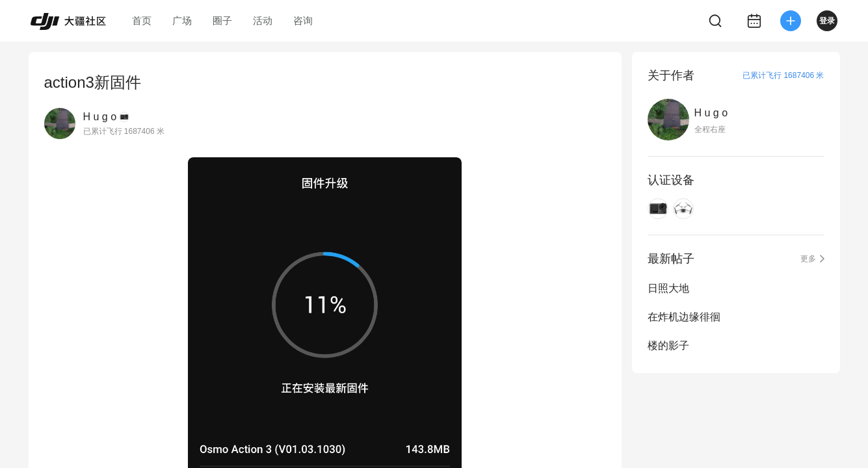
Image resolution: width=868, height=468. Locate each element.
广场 (182, 20)
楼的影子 (668, 345)
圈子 (222, 20)
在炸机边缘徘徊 (684, 317)
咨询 (303, 20)
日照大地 (668, 288)
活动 (263, 20)
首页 (142, 20)
